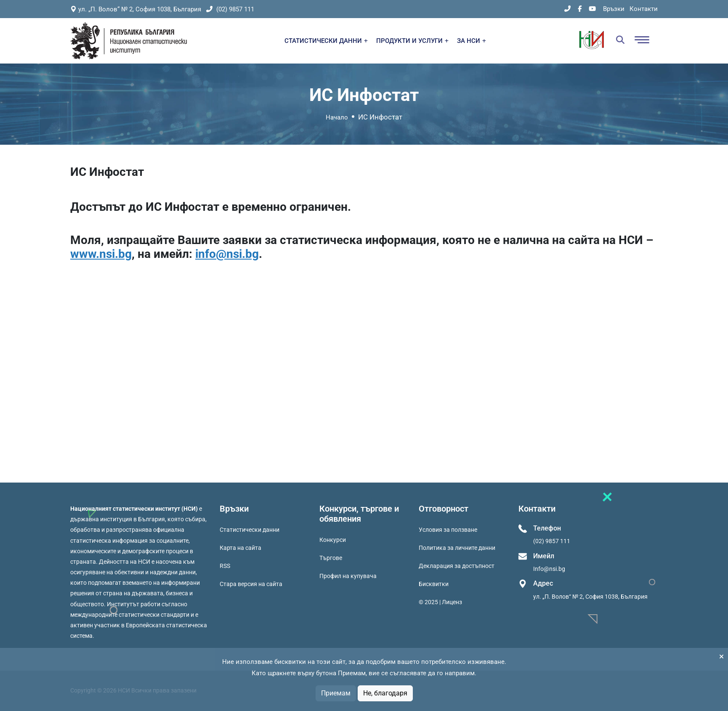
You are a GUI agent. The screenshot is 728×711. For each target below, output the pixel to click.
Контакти (644, 9)
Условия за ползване (448, 530)
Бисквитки (434, 584)
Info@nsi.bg (549, 569)
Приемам (336, 693)
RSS (225, 566)
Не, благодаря (385, 693)
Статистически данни (250, 530)
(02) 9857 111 (230, 9)
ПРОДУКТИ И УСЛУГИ (412, 41)
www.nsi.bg (101, 254)
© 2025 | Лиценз (440, 602)
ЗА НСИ (472, 41)
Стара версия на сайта (251, 584)
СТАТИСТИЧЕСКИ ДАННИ (326, 41)
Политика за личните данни (457, 548)
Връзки (614, 9)
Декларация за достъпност (457, 566)
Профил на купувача (348, 576)
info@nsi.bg (227, 254)
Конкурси (333, 540)
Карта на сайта (240, 548)
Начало (337, 117)
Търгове (331, 558)
